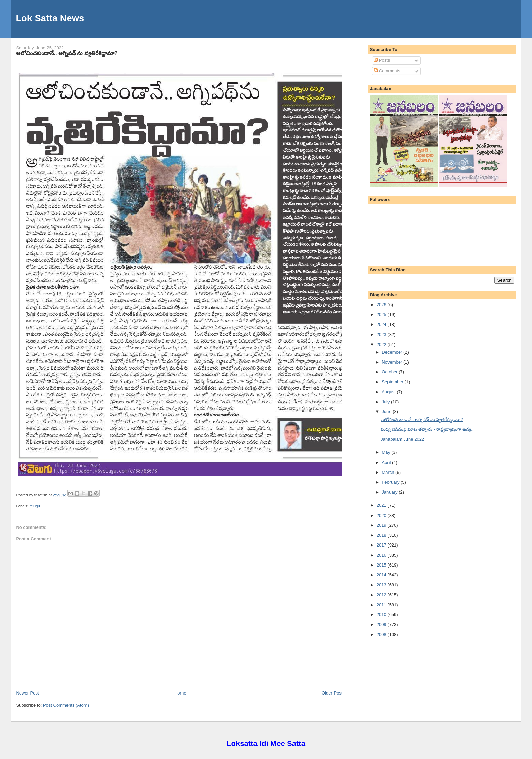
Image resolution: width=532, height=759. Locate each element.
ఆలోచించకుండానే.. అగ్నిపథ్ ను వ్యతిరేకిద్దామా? (67, 53)
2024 (382, 324)
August (389, 392)
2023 (382, 335)
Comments (387, 71)
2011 (382, 605)
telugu (35, 506)
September (393, 382)
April (387, 462)
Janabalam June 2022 (402, 439)
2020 (382, 515)
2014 (382, 575)
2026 (382, 305)
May (386, 452)
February (391, 482)
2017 (382, 545)
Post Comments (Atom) (66, 705)
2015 (382, 565)
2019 (382, 525)
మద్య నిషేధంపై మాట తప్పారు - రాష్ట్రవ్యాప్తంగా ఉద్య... (428, 429)
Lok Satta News (50, 18)
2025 (382, 314)
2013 (382, 585)
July (386, 402)
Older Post (332, 693)
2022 (382, 344)
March (388, 472)
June (387, 412)
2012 (382, 595)
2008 (382, 635)
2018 (382, 535)
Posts (382, 60)
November (393, 362)
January (390, 492)
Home (180, 693)
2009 (382, 624)
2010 (382, 615)
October (390, 372)
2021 (382, 505)
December (393, 352)
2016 (382, 555)
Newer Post (27, 693)
